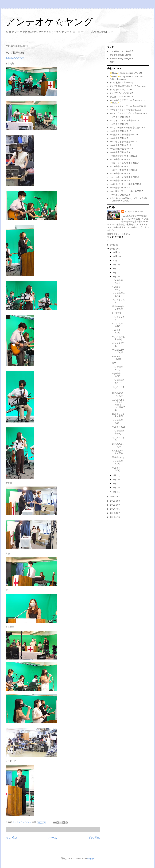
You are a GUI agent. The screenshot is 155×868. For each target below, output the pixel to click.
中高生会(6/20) (116, 331)
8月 (115, 268)
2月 (115, 488)
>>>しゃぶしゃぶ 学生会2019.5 (124, 177)
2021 (113, 249)
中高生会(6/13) (116, 375)
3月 (115, 484)
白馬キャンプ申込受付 (118, 415)
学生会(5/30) (118, 457)
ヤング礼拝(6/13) (117, 368)
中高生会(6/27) (116, 288)
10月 (115, 260)
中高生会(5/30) (116, 469)
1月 (115, 492)
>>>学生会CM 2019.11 (120, 138)
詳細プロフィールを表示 (118, 234)
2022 (113, 245)
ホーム (53, 838)
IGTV (112, 62)
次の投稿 (11, 838)
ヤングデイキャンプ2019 (121, 93)
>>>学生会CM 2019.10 (120, 145)
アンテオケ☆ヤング (49, 22)
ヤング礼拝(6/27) (117, 281)
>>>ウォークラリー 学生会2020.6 (125, 110)
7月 (115, 273)
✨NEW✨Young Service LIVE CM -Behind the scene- (126, 78)
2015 (113, 517)
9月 (115, 264)
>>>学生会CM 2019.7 (120, 166)
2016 (113, 513)
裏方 (114, 363)
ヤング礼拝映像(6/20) (118, 338)
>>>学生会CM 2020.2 (120, 117)
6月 (115, 277)
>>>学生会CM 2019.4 (120, 188)
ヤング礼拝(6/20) (117, 325)
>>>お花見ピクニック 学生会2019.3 (126, 191)
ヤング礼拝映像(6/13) (118, 381)
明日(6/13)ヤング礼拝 (118, 395)
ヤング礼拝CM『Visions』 (122, 83)
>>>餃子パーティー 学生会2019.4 (125, 184)
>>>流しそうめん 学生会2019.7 (124, 163)
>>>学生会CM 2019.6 (120, 174)
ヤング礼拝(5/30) (117, 463)
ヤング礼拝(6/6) (117, 422)
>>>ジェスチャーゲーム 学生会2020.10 (128, 106)
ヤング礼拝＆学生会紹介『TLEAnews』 (128, 86)
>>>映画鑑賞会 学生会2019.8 (123, 156)
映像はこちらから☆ (15, 58)
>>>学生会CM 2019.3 (120, 195)
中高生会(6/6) (118, 427)
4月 (115, 480)
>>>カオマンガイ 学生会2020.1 (124, 121)
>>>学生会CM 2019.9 (120, 152)
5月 (115, 475)
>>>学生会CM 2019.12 (120, 131)
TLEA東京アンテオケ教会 (122, 51)
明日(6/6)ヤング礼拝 (118, 445)
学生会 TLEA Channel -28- (122, 97)
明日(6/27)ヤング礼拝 (118, 308)
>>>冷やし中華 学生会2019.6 (123, 170)
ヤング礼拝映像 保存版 (120, 55)
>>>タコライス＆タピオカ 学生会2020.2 (128, 113)
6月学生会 (117, 313)
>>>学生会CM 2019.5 (120, 181)
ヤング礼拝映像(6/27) (118, 295)
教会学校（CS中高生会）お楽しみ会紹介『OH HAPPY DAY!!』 (129, 200)
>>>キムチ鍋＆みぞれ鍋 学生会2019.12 (128, 128)
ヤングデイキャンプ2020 (121, 90)
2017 (113, 509)
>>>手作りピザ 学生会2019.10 (124, 142)
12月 (115, 252)
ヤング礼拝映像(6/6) (118, 432)
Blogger (91, 858)
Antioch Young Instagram (121, 58)
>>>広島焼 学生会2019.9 (121, 149)
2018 (113, 505)
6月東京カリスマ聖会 (118, 452)
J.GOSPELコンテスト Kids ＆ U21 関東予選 (119, 405)
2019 (113, 501)
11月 (115, 256)
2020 (113, 497)
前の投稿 (94, 838)
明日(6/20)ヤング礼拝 (118, 351)
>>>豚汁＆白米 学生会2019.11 (124, 135)
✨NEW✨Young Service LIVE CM (126, 73)
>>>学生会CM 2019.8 (120, 159)
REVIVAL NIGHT (117, 358)
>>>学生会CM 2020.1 (120, 124)
